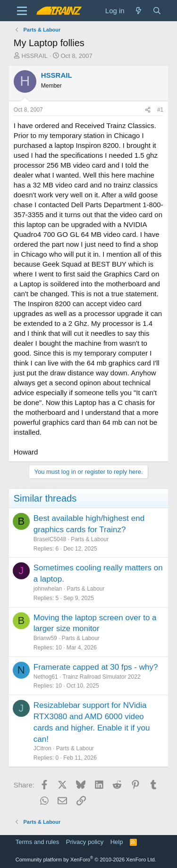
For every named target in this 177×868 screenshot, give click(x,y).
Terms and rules (37, 842)
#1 (160, 110)
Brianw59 (45, 638)
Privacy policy (85, 842)
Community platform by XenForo (86, 860)
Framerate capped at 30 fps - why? (96, 667)
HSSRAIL (34, 56)
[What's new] (139, 11)
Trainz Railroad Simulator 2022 (102, 677)
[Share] (148, 110)
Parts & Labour (90, 539)
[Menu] (22, 11)
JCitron (42, 748)
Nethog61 (46, 677)
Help (117, 842)
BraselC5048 (50, 539)
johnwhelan (48, 589)
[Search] (157, 11)
